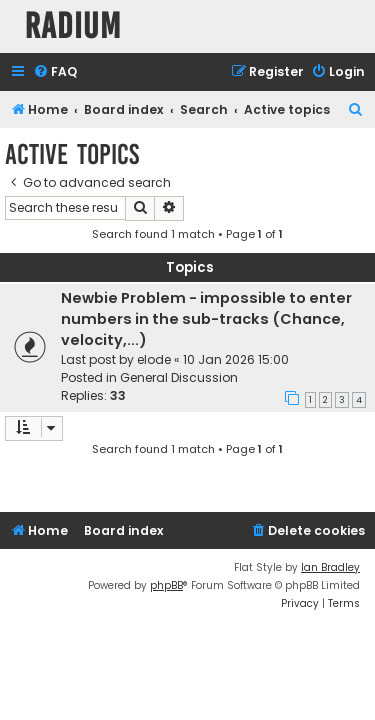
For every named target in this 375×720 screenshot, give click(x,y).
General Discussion (179, 377)
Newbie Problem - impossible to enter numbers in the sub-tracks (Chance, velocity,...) (206, 319)
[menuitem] (55, 72)
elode (154, 359)
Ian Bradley (330, 567)
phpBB (166, 585)
